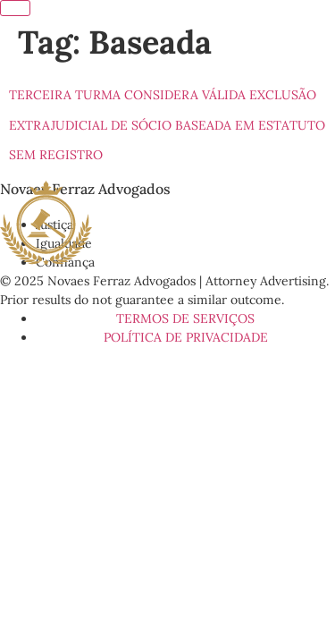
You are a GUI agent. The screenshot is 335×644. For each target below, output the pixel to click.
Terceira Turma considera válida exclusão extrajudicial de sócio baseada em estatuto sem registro (167, 125)
